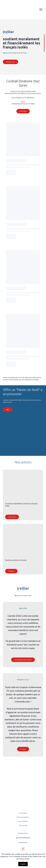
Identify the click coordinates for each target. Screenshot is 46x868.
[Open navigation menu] (41, 10)
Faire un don (23, 825)
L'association (23, 813)
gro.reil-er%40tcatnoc (23, 838)
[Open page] (23, 483)
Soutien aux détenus (23, 817)
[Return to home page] (11, 10)
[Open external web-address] (19, 431)
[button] (10, 62)
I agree (23, 864)
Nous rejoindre (23, 821)
